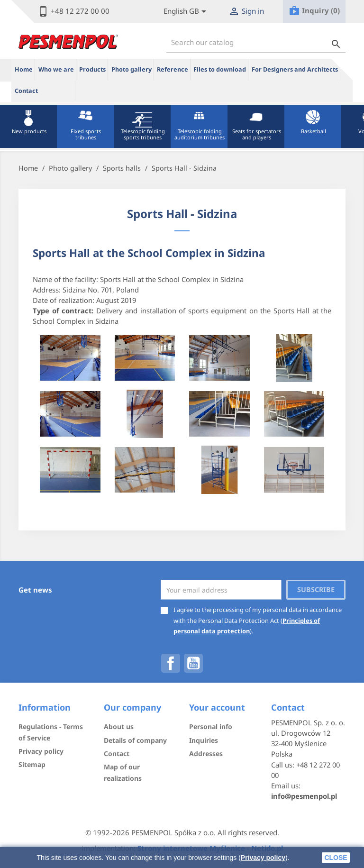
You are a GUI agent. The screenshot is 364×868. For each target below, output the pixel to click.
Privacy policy (263, 858)
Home (24, 69)
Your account (217, 707)
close (336, 858)
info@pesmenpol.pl (304, 796)
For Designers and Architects (295, 69)
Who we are (56, 69)
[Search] (256, 42)
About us (119, 726)
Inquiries (204, 740)
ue (58, 91)
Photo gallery (132, 69)
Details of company (135, 740)
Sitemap (32, 764)
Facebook (171, 663)
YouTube (193, 663)
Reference (173, 69)
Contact (26, 91)
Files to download (220, 69)
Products (92, 69)
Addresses (206, 754)
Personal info (211, 726)
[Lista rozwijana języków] (187, 12)
